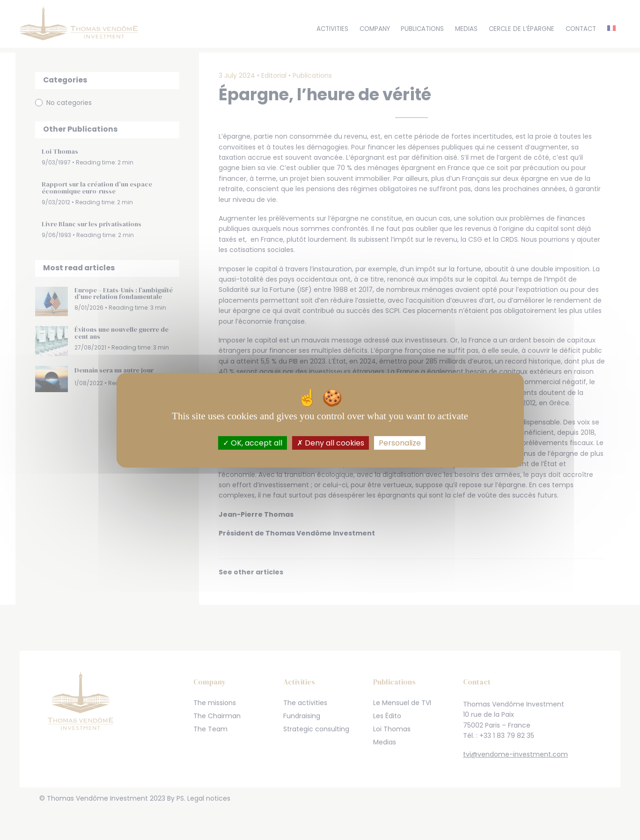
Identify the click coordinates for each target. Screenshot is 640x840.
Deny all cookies (331, 442)
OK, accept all (253, 442)
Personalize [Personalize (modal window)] (400, 442)
